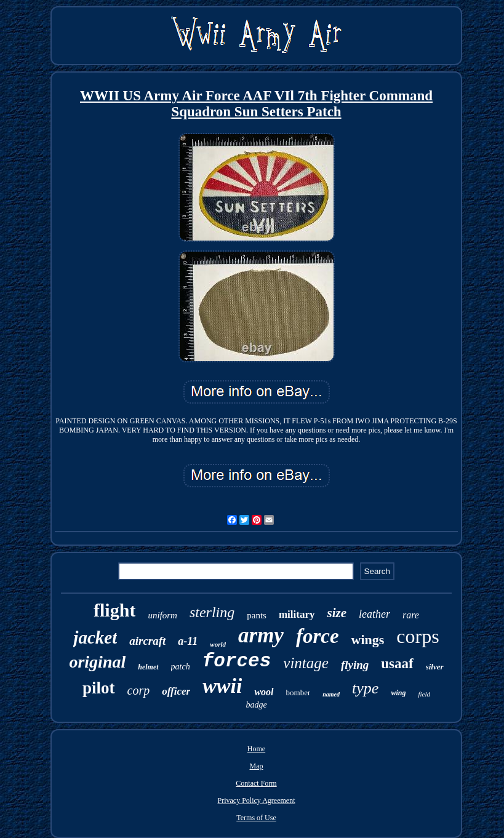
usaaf (397, 664)
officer (176, 691)
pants (257, 615)
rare (411, 615)
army (261, 635)
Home (256, 749)
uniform (162, 615)
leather (374, 614)
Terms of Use (256, 818)
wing (398, 693)
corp (139, 690)
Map (256, 766)
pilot (99, 688)
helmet (148, 667)
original (97, 662)
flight (114, 610)
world (218, 644)
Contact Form (256, 783)
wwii (222, 686)
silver (435, 667)
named (331, 694)
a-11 (188, 641)
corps (418, 636)
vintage (306, 663)
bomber (298, 692)
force (318, 636)
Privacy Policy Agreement (257, 800)
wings (368, 640)
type (365, 688)
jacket (95, 637)
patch (181, 667)
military (297, 614)
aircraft (147, 641)
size (337, 613)
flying (355, 665)
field (424, 694)
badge (256, 705)
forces (237, 661)
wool (264, 692)
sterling (212, 612)
